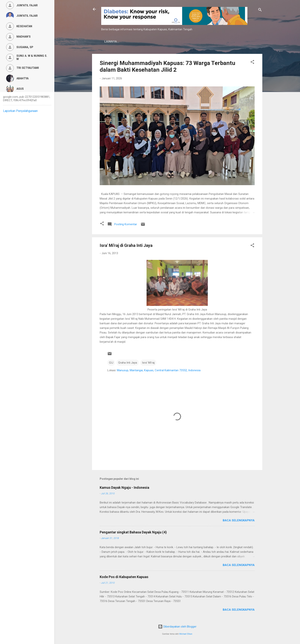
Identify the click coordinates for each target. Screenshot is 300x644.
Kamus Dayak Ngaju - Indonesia (124, 488)
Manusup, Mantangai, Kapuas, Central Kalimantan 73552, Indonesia (159, 370)
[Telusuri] (260, 10)
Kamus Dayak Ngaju (120, 42)
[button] (252, 63)
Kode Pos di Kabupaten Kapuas (124, 577)
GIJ (111, 363)
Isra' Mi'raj (148, 363)
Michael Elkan (186, 634)
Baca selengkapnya (239, 520)
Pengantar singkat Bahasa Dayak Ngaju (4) (133, 532)
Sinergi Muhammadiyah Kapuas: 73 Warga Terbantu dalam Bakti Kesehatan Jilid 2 (168, 66)
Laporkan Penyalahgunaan (20, 111)
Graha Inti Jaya (128, 363)
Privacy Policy (154, 42)
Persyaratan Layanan (191, 42)
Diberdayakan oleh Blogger (177, 627)
